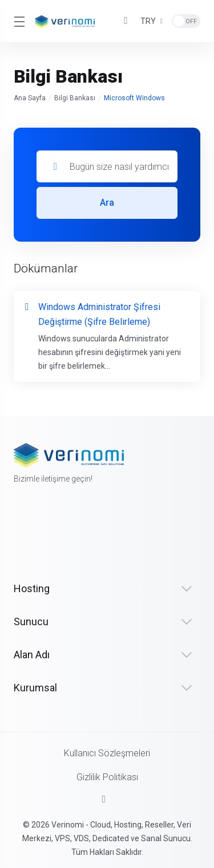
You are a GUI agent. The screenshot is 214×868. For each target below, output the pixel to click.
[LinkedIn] (76, 511)
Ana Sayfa (30, 98)
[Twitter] (47, 511)
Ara (107, 203)
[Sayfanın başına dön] (107, 799)
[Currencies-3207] (152, 21)
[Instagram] (104, 533)
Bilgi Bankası (75, 98)
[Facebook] (19, 526)
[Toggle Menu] (17, 21)
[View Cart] (126, 21)
